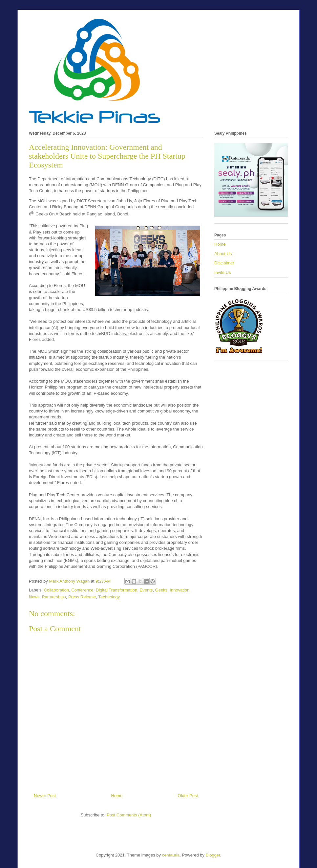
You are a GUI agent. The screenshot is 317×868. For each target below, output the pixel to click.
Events (146, 590)
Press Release (82, 597)
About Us (223, 254)
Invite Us (223, 272)
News (34, 597)
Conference (82, 590)
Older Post (188, 796)
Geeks (161, 590)
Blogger (213, 855)
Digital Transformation (116, 590)
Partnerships (54, 597)
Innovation (180, 590)
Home (117, 796)
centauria (171, 855)
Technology (109, 597)
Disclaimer (224, 263)
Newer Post (45, 796)
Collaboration (57, 590)
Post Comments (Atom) (129, 815)
